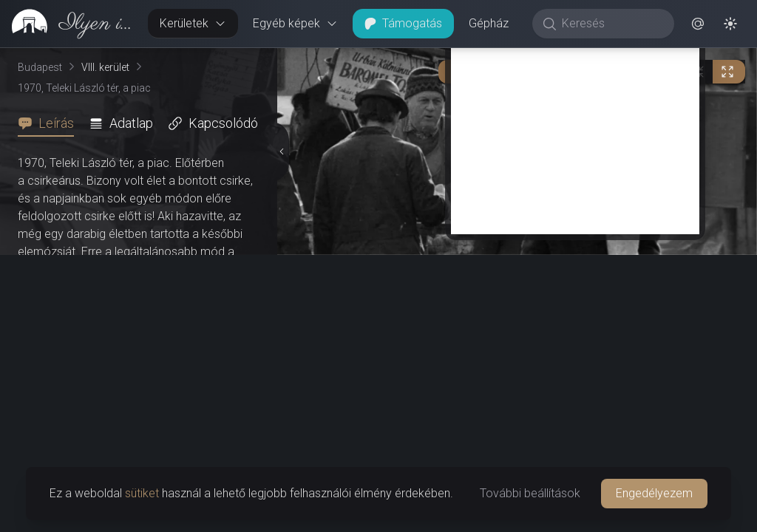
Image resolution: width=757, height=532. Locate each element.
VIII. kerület (105, 67)
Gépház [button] (489, 23)
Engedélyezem (654, 493)
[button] (698, 24)
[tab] (50, 123)
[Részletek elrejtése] (281, 151)
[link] (68, 24)
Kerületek (193, 23)
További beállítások (530, 493)
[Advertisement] (575, 131)
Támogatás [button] (403, 23)
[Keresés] (611, 24)
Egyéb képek (295, 23)
